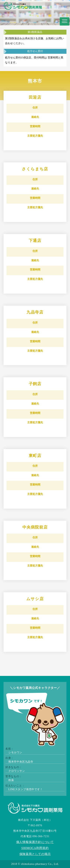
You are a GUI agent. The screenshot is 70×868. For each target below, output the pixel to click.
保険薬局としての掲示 (35, 854)
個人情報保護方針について (35, 842)
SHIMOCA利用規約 (35, 848)
